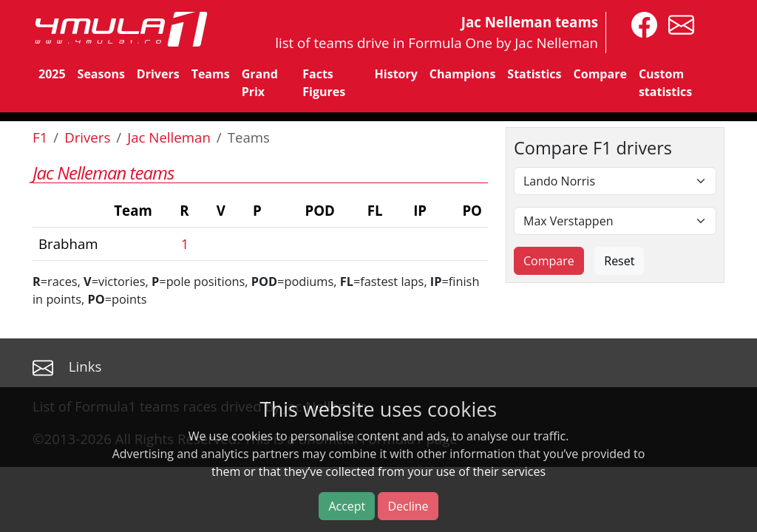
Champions (462, 74)
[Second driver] (615, 221)
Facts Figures (324, 83)
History (396, 74)
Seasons (101, 74)
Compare (600, 74)
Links (85, 366)
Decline (408, 506)
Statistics (534, 74)
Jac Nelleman (169, 137)
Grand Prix (260, 83)
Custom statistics (665, 83)
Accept (347, 506)
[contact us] (678, 23)
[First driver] (615, 181)
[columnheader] (95, 211)
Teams (211, 74)
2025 (52, 74)
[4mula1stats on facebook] (641, 23)
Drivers (158, 74)
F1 (40, 137)
